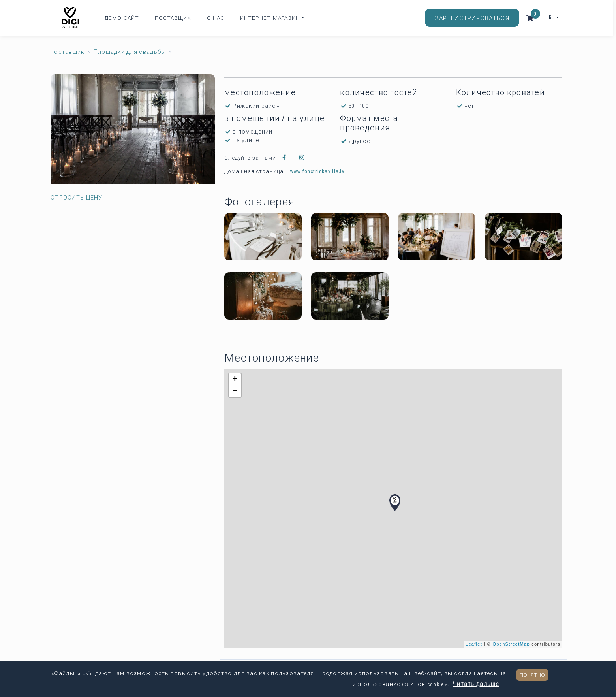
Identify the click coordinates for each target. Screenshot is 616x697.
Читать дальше (476, 684)
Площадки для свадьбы (130, 52)
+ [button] (235, 379)
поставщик (68, 52)
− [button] (235, 391)
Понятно (532, 675)
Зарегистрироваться (472, 18)
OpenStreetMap (511, 644)
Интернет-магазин (270, 18)
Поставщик (173, 18)
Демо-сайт (122, 18)
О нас (216, 18)
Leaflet (474, 644)
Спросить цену (77, 197)
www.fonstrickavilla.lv (317, 171)
